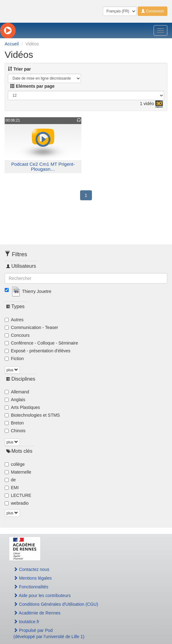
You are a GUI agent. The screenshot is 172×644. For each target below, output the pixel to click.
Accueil (12, 44)
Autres (14, 320)
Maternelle (18, 472)
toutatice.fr (26, 622)
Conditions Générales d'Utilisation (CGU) (56, 604)
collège (15, 464)
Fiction (14, 359)
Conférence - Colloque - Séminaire (41, 343)
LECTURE (18, 495)
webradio (17, 503)
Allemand (17, 392)
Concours (17, 335)
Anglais (15, 400)
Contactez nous (31, 569)
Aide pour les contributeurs (42, 595)
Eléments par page (32, 86)
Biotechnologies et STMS (32, 415)
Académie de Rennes (37, 613)
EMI (12, 488)
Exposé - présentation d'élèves (38, 351)
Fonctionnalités (31, 587)
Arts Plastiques (22, 407)
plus (12, 370)
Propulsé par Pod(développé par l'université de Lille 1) (49, 633)
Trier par (19, 69)
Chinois (15, 431)
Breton (14, 423)
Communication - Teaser (31, 327)
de (10, 480)
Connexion (153, 11)
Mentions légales (33, 578)
